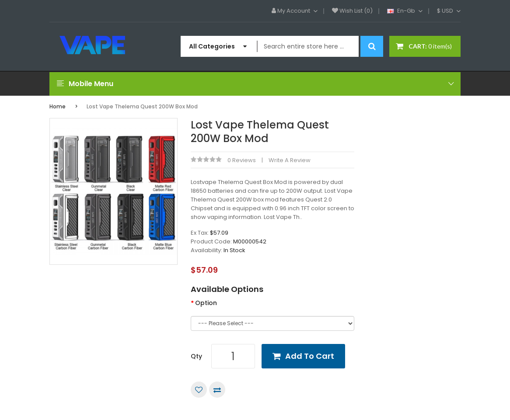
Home (58, 106)
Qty (196, 356)
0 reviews (242, 160)
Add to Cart (310, 356)
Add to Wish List (199, 390)
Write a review (290, 160)
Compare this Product (217, 390)
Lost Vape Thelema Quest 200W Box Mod (142, 106)
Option (206, 303)
